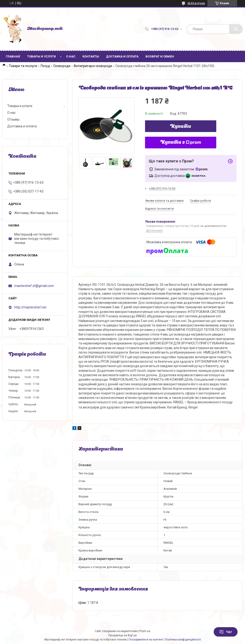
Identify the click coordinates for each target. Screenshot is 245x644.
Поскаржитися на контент (146, 640)
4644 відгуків (196, 3)
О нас (71, 56)
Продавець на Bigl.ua (122, 635)
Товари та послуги (23, 66)
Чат (226, 632)
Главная (13, 56)
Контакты (91, 56)
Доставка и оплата (122, 56)
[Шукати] (236, 29)
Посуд (45, 66)
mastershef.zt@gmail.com (34, 286)
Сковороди (62, 66)
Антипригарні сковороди (93, 66)
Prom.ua (145, 631)
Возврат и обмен (160, 56)
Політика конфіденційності (183, 640)
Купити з (181, 143)
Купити (181, 127)
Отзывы (13, 119)
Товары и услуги (41, 56)
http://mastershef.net (30, 307)
